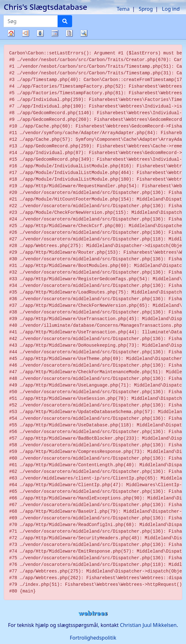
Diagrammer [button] (26, 33)
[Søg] (65, 21)
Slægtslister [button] (40, 33)
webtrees (93, 613)
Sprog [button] (146, 9)
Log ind (171, 9)
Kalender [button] (55, 33)
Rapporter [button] (69, 33)
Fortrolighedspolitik (93, 638)
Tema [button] (123, 9)
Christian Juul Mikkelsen (148, 625)
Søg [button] (84, 33)
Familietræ (11, 39)
